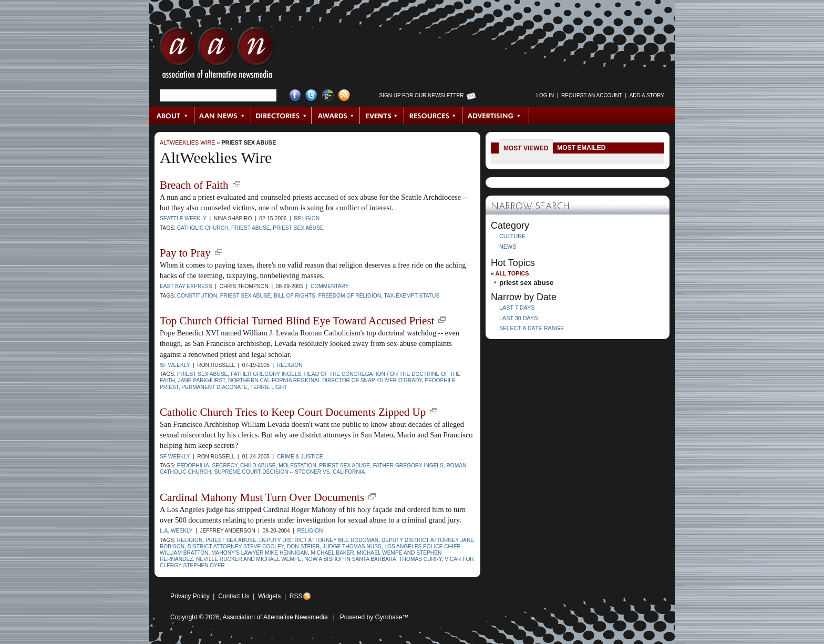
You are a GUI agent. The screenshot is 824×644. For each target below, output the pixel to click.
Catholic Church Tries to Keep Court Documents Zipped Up (293, 412)
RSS (296, 596)
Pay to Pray (185, 253)
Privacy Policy (190, 596)
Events (382, 116)
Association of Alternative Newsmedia (275, 617)
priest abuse (250, 228)
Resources (433, 116)
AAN (217, 55)
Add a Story (647, 95)
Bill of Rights (295, 296)
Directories (281, 116)
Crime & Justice (300, 457)
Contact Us (234, 596)
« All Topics (510, 273)
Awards (336, 116)
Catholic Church (203, 228)
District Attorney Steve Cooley (236, 546)
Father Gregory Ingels (266, 374)
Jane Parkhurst (202, 380)
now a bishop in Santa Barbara (350, 559)
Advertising (496, 116)
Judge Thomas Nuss (352, 546)
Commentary (330, 286)
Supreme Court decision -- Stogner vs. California (289, 472)
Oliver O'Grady (400, 380)
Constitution (197, 296)
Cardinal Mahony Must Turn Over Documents (262, 497)
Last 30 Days (518, 318)
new (236, 184)
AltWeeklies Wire (187, 142)
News (508, 247)
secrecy (224, 466)
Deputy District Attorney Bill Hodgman (319, 540)
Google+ (328, 95)
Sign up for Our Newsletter (422, 95)
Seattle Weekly (183, 218)
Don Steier (303, 546)
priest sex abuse (249, 142)
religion (190, 540)
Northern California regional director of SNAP (301, 380)
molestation (297, 466)
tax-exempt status (412, 296)
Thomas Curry (420, 559)
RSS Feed (344, 95)
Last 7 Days (517, 308)
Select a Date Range (532, 328)
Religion (307, 218)
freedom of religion (350, 296)
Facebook (295, 95)
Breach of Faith (194, 185)
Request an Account (592, 95)
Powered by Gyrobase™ (374, 617)
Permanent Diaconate (214, 387)
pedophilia (193, 466)
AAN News (223, 116)
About (172, 116)
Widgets (269, 596)
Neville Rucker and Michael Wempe (249, 559)
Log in (545, 95)
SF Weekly (175, 365)
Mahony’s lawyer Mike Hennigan (260, 553)
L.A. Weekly (176, 531)
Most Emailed (581, 148)
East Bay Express (186, 286)
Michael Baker (332, 553)
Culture (512, 236)
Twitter (311, 95)
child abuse (258, 466)
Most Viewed (526, 148)
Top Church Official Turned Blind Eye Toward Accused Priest (297, 321)
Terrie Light (269, 387)
